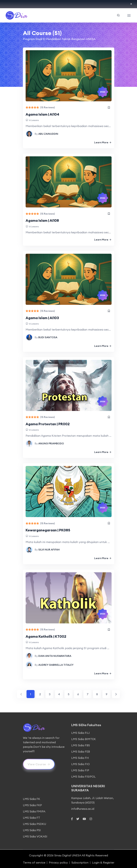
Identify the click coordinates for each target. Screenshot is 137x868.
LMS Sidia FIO (80, 764)
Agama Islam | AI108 (43, 220)
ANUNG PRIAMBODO (51, 443)
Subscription (80, 862)
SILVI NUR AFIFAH (49, 549)
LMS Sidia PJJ (80, 732)
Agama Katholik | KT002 (46, 636)
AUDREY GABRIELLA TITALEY (56, 664)
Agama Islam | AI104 (43, 114)
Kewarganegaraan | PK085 (48, 530)
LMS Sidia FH (80, 757)
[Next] (116, 694)
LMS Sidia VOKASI (35, 836)
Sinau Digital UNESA (68, 855)
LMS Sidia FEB (81, 751)
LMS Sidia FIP (80, 770)
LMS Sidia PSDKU (34, 824)
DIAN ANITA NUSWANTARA (55, 655)
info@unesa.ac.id (83, 808)
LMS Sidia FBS (81, 745)
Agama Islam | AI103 (43, 318)
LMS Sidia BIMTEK (84, 739)
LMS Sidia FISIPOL (83, 776)
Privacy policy (58, 862)
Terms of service (34, 862)
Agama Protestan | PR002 (48, 424)
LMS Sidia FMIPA (34, 811)
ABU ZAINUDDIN (48, 134)
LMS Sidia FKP (32, 805)
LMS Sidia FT (32, 817)
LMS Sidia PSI (32, 830)
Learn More (103, 142)
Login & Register (103, 862)
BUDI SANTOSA (48, 337)
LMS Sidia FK (32, 798)
